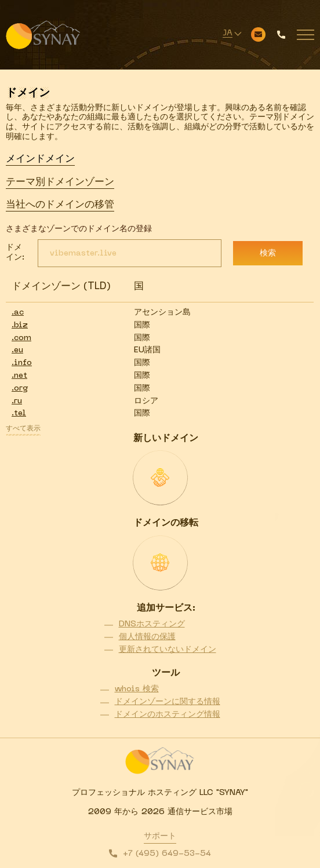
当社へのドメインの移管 (60, 205)
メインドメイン (40, 159)
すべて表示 (23, 429)
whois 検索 (137, 689)
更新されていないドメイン (168, 650)
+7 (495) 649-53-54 (167, 854)
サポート (160, 836)
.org (20, 389)
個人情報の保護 (147, 637)
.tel (19, 413)
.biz (20, 325)
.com (21, 338)
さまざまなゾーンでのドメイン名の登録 (79, 229)
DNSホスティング (152, 624)
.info (22, 363)
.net (19, 376)
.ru (17, 401)
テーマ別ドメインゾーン (60, 183)
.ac (18, 313)
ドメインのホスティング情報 (168, 715)
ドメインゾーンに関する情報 (168, 702)
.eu (17, 350)
